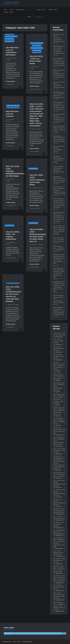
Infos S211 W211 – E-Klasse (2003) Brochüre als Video (59, 587)
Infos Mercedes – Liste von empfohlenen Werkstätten (59, 524)
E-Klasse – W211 (41, 10)
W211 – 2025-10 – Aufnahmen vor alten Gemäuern (58, 341)
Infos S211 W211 (9, 39)
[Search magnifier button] (65, 633)
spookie (8, 60)
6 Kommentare (10, 84)
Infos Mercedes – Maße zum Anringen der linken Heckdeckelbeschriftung (59, 511)
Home (11, 10)
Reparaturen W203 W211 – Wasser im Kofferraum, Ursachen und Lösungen (59, 140)
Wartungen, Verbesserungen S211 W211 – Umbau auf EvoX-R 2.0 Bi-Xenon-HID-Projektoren (59, 366)
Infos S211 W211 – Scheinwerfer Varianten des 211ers (59, 356)
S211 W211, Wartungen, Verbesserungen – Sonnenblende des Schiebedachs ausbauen (59, 38)
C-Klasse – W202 (8, 12)
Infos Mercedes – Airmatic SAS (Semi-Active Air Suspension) (59, 560)
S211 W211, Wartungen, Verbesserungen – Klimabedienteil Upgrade (59, 96)
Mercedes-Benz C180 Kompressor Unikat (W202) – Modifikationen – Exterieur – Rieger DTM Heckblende (59, 190)
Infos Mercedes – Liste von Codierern (13, 114)
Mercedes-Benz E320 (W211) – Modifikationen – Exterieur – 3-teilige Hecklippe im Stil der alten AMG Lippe (59, 606)
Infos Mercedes (20, 10)
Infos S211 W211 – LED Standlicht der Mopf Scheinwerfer (59, 240)
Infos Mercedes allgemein (37, 43)
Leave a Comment (35, 89)
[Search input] (33, 633)
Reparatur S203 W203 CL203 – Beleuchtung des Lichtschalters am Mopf (59, 180)
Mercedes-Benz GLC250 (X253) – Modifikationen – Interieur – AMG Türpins (59, 474)
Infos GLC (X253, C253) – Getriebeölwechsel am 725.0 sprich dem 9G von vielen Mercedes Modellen (13, 294)
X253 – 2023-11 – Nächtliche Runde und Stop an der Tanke (58, 553)
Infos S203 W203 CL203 (11, 36)
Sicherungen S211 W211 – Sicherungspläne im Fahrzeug (59, 160)
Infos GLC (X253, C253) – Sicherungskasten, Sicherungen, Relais (37, 180)
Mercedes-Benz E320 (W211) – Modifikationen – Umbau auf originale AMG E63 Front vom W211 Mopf (59, 62)
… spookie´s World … (12, 3)
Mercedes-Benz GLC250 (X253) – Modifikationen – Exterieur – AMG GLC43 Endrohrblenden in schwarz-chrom (59, 411)
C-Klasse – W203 (52, 10)
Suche (5, 10)
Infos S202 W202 (9, 34)
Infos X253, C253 (9, 41)
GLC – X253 (30, 10)
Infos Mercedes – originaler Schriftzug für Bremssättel (59, 349)
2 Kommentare (10, 327)
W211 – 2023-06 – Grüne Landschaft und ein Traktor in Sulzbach (59, 450)
